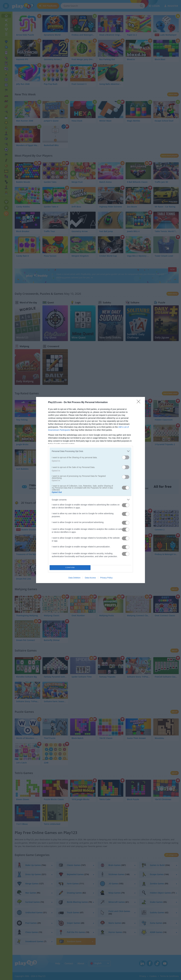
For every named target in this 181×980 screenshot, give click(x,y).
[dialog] (90, 490)
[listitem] (90, 451)
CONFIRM (70, 568)
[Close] (139, 402)
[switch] (126, 457)
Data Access (90, 578)
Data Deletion (74, 578)
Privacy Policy (106, 578)
